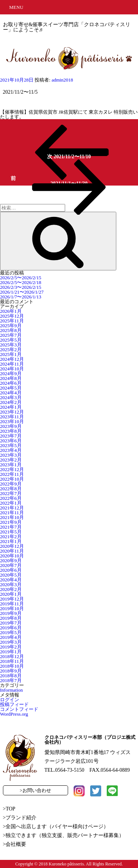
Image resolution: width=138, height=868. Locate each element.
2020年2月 (11, 589)
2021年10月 (12, 517)
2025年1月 (11, 354)
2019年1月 (11, 652)
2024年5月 (11, 388)
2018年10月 (12, 666)
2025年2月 (11, 350)
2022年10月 (12, 479)
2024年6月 (11, 383)
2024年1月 (11, 407)
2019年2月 (11, 647)
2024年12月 (12, 359)
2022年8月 (11, 489)
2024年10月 (12, 369)
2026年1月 (11, 311)
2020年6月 (11, 570)
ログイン (10, 700)
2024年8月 (11, 378)
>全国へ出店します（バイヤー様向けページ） (56, 826)
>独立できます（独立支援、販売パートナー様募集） (64, 835)
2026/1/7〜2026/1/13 (21, 297)
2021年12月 (12, 508)
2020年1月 (11, 594)
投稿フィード (14, 704)
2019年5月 (11, 632)
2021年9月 (11, 522)
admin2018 (62, 80)
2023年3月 (11, 455)
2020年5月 (11, 575)
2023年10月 (12, 421)
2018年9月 (11, 671)
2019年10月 (12, 608)
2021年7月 (11, 527)
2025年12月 (12, 316)
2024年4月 (11, 393)
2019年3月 (11, 642)
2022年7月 (11, 493)
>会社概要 (15, 844)
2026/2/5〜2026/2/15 (21, 278)
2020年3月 (11, 585)
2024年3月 (11, 397)
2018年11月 (12, 661)
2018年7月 (11, 680)
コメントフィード (19, 709)
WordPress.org (14, 714)
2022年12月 (12, 469)
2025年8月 (11, 330)
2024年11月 (12, 364)
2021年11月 (12, 513)
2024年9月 (11, 374)
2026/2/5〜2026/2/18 (21, 282)
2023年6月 (11, 441)
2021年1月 (11, 541)
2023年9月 (11, 426)
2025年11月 (12, 321)
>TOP (9, 809)
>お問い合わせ (36, 790)
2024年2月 (11, 402)
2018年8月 (11, 676)
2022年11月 (12, 474)
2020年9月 (11, 561)
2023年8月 (11, 431)
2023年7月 (11, 436)
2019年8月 (11, 618)
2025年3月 (11, 345)
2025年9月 (11, 326)
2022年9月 (11, 484)
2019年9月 (11, 613)
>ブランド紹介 (20, 818)
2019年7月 (11, 623)
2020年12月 (12, 546)
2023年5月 (11, 445)
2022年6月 (11, 498)
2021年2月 (11, 537)
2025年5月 (11, 340)
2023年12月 (12, 412)
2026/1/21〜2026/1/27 (22, 292)
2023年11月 (12, 417)
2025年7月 (11, 335)
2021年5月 (11, 532)
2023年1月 (11, 465)
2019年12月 (12, 599)
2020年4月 (11, 580)
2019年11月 (12, 604)
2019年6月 (11, 628)
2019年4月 (11, 637)
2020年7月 (11, 565)
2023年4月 (11, 450)
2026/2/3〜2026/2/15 (21, 287)
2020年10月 (12, 556)
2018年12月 (12, 656)
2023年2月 (11, 460)
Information (11, 690)
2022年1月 (11, 503)
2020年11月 (12, 551)
